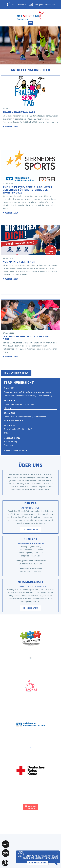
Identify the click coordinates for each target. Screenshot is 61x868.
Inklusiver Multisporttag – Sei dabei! (26, 338)
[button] (30, 23)
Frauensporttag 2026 (19, 112)
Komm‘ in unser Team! (19, 262)
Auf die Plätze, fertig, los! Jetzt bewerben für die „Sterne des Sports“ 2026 (27, 190)
